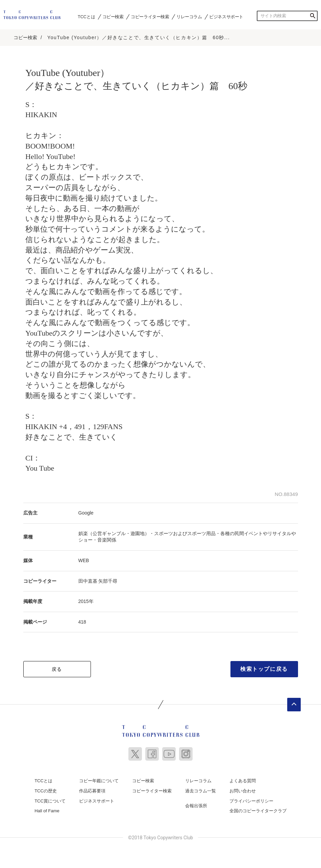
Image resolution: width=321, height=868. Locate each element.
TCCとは (86, 17)
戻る (57, 669)
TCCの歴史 (46, 791)
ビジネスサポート (226, 17)
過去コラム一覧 (201, 791)
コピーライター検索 (150, 17)
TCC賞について (50, 801)
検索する (313, 16)
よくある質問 (243, 781)
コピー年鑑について (99, 781)
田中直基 (88, 581)
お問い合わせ (243, 791)
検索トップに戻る (264, 669)
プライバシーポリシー (251, 801)
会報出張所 (196, 806)
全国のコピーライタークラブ (258, 811)
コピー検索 (113, 17)
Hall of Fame (47, 811)
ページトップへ (294, 705)
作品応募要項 (92, 791)
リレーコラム (189, 17)
